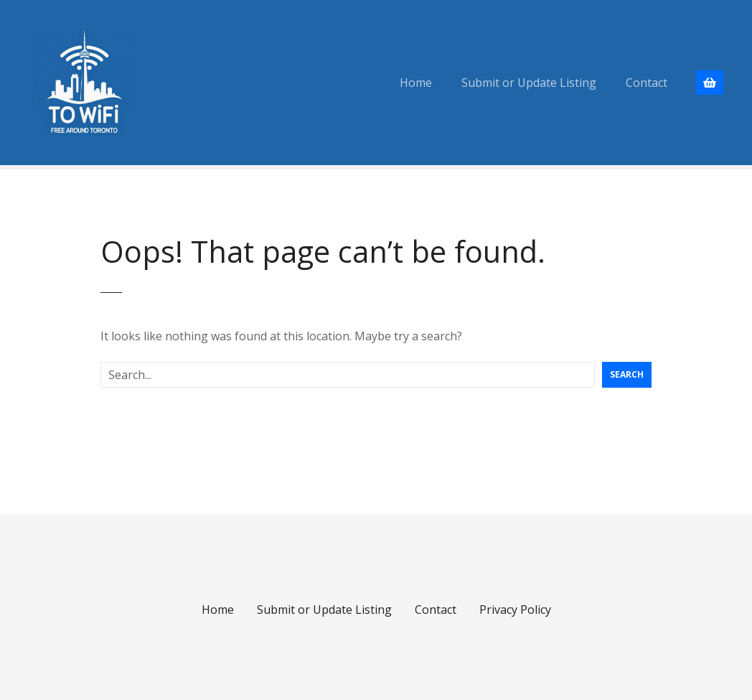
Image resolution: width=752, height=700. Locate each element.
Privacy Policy (515, 610)
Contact (647, 83)
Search (627, 374)
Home (416, 83)
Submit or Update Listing (529, 83)
